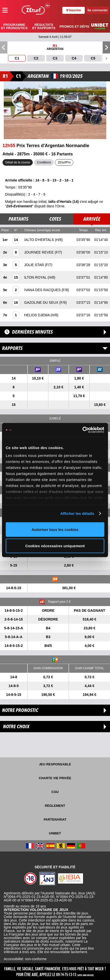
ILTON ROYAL (36, 277)
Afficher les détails (77, 513)
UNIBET (55, 833)
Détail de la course (18, 162)
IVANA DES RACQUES (43, 290)
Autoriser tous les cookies (55, 529)
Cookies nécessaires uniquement (55, 546)
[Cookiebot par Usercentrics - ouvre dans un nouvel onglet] (82, 430)
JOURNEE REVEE (39, 252)
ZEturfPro (64, 162)
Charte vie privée (55, 778)
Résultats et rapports (44, 26)
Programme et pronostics (14, 26)
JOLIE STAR (35, 265)
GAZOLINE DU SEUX (42, 302)
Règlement (55, 806)
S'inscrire (74, 10)
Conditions (44, 162)
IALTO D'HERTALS (40, 240)
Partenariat (55, 819)
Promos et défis (74, 26)
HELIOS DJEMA (37, 315)
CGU (55, 792)
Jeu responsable (55, 764)
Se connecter (97, 10)
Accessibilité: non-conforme (25, 959)
